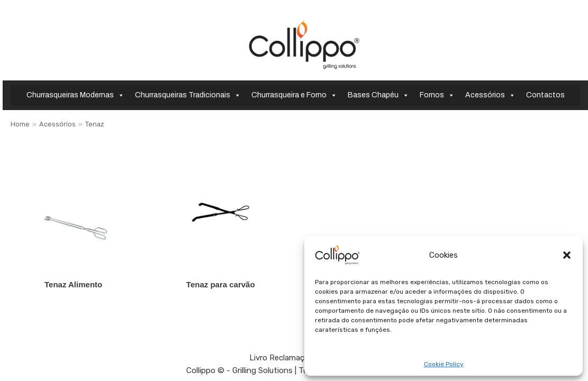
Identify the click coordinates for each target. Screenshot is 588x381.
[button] (567, 255)
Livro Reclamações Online (296, 358)
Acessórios (490, 95)
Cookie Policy (444, 364)
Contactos (545, 95)
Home (20, 124)
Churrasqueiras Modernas (75, 95)
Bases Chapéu (378, 95)
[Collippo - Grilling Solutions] (304, 44)
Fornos (437, 95)
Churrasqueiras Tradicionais (188, 95)
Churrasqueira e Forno (294, 95)
